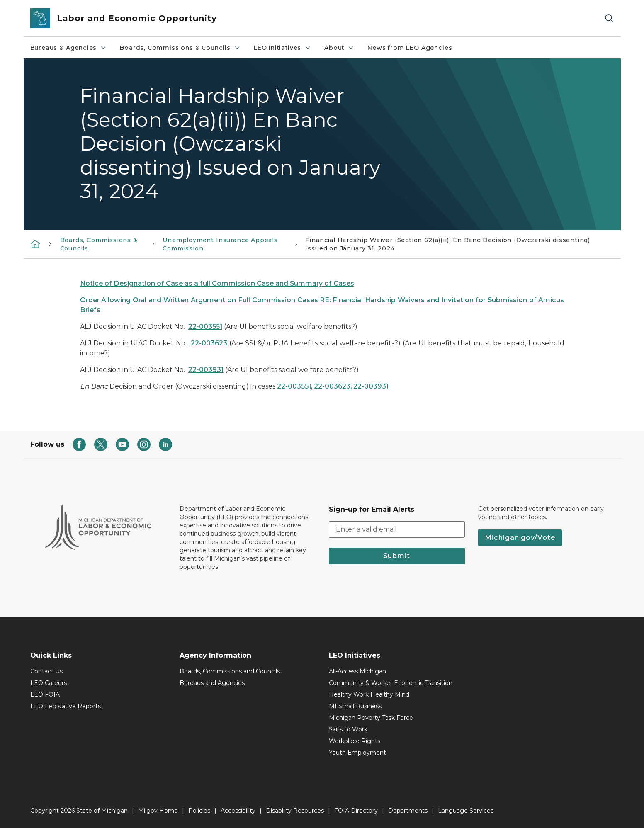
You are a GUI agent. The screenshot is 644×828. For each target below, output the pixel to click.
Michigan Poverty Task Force (371, 718)
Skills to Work (348, 729)
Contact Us (46, 671)
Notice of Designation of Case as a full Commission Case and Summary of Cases (217, 283)
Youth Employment (357, 753)
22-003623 (209, 343)
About (339, 48)
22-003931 (206, 370)
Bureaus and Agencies (212, 683)
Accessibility (238, 811)
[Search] (609, 18)
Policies (199, 811)
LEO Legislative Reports (66, 706)
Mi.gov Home (158, 811)
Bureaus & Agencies (69, 48)
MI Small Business (355, 706)
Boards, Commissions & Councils (180, 48)
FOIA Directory (356, 811)
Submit (397, 556)
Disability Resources (295, 811)
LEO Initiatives (282, 48)
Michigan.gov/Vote (520, 538)
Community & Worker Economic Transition (391, 683)
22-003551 (205, 327)
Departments (408, 811)
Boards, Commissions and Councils (230, 671)
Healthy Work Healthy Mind (369, 694)
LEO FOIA (45, 694)
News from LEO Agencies (410, 48)
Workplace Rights (355, 741)
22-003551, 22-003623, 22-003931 (333, 386)
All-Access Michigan (357, 671)
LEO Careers (49, 683)
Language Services (466, 811)
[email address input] (397, 529)
